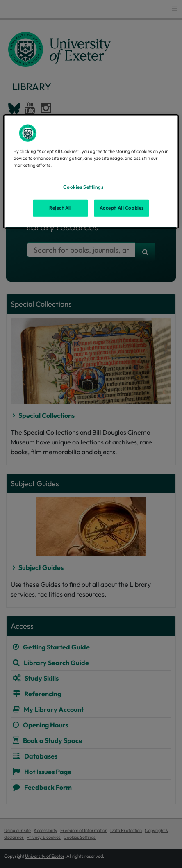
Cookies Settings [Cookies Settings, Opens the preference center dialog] (83, 187)
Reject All (60, 207)
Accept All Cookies (122, 207)
